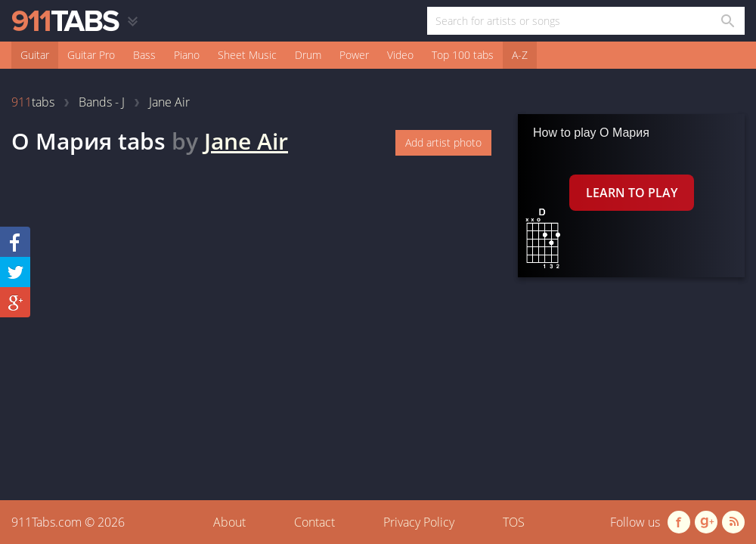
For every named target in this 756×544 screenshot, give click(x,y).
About (229, 522)
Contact (314, 522)
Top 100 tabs (463, 55)
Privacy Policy (419, 522)
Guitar (35, 55)
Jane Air (246, 141)
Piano (187, 55)
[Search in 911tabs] (727, 21)
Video (400, 55)
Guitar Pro (91, 55)
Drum (308, 55)
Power (354, 55)
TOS (514, 522)
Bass (144, 55)
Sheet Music (247, 55)
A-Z (520, 55)
